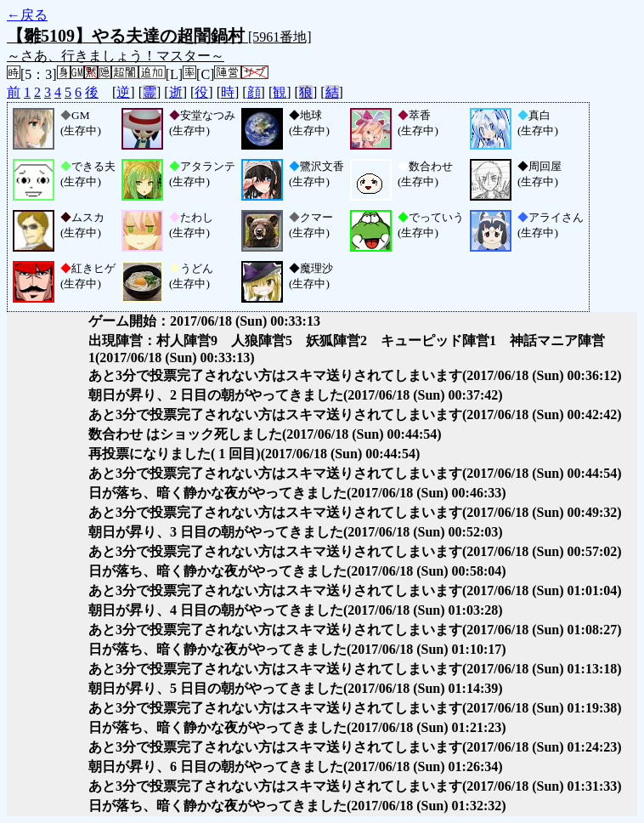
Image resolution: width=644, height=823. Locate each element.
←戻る (27, 15)
